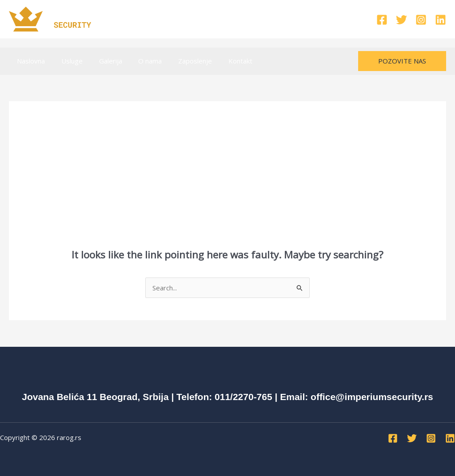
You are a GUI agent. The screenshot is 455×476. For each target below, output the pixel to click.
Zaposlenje (182, 61)
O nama (140, 61)
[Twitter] (401, 20)
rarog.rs (69, 437)
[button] (402, 61)
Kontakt (224, 61)
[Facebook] (382, 20)
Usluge (68, 61)
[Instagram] (421, 20)
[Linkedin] (441, 20)
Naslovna (30, 61)
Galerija (103, 61)
